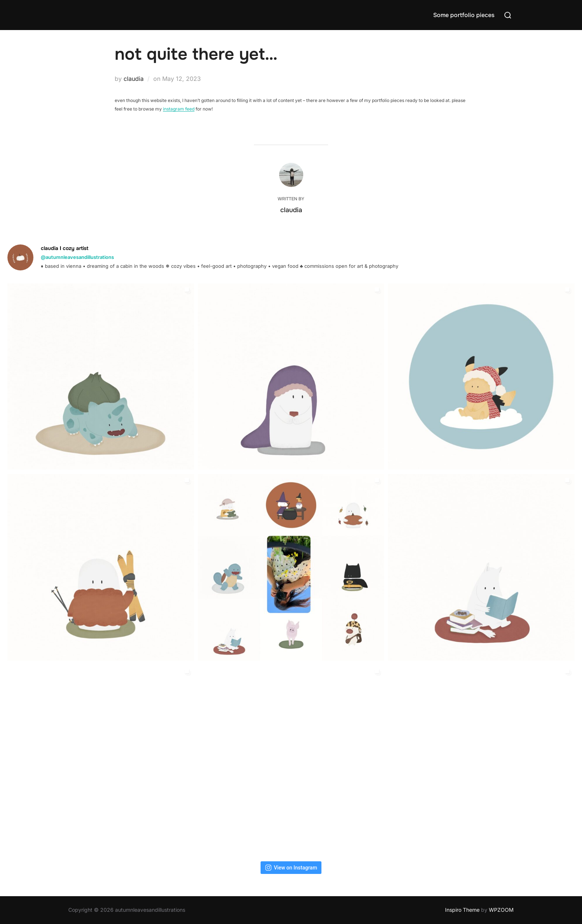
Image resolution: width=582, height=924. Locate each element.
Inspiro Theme (462, 910)
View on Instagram (291, 868)
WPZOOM (501, 910)
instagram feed (179, 109)
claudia (134, 79)
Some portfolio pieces (464, 15)
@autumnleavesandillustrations (77, 257)
